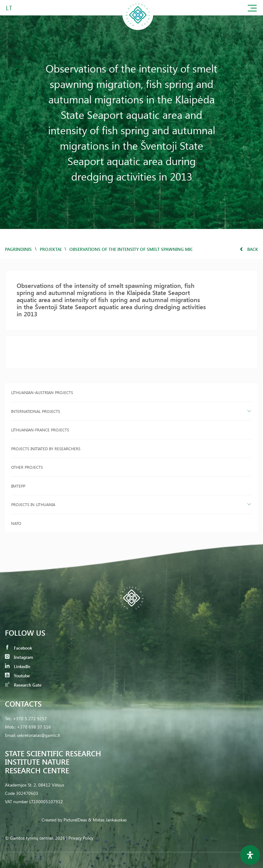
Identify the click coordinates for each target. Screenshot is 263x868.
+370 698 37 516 (34, 727)
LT (9, 8)
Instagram (19, 657)
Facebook (18, 648)
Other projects (27, 467)
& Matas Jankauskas (107, 820)
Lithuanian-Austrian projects (42, 392)
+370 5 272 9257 (30, 718)
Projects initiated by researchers (46, 449)
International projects (36, 411)
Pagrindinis (18, 249)
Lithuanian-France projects (40, 430)
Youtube (17, 676)
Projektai (51, 249)
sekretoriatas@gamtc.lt (39, 735)
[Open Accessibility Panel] (250, 855)
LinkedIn (18, 666)
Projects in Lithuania (33, 504)
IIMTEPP (18, 486)
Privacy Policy (81, 838)
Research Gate (23, 685)
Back (249, 249)
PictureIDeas (75, 820)
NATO (16, 523)
